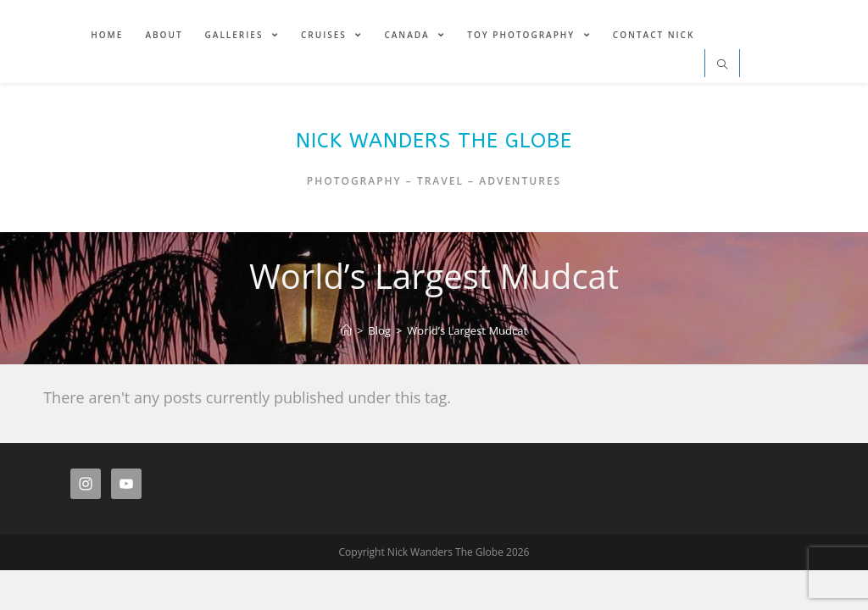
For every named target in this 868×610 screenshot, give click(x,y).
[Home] (346, 330)
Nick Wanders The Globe (434, 141)
